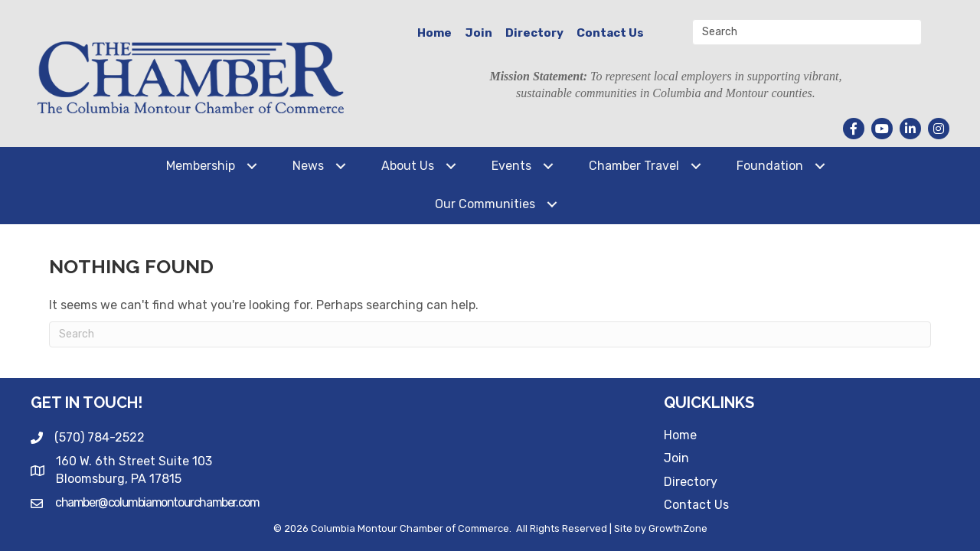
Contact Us (610, 33)
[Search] (490, 334)
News (308, 166)
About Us (408, 166)
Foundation (770, 166)
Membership (201, 166)
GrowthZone (678, 528)
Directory (534, 33)
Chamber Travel (634, 166)
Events (511, 166)
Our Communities (485, 204)
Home (434, 33)
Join (479, 33)
